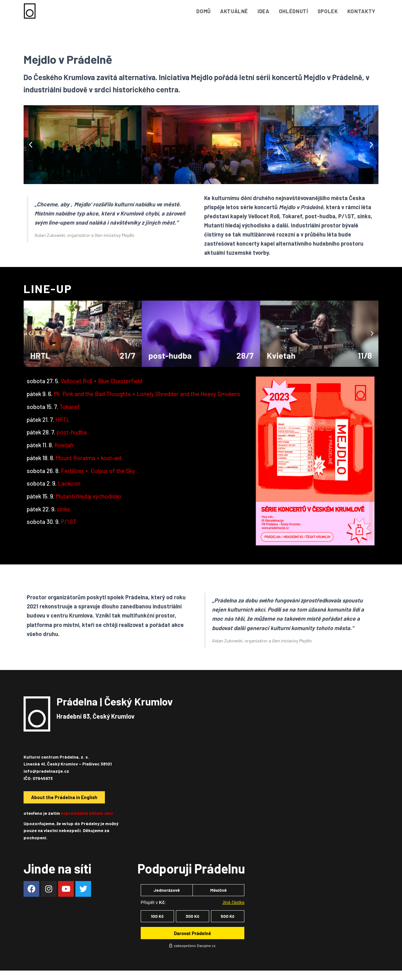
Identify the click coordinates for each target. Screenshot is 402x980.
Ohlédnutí (293, 11)
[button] (31, 145)
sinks (64, 509)
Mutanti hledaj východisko (89, 496)
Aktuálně (234, 11)
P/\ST (69, 522)
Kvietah (64, 445)
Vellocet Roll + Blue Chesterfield (102, 381)
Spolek (328, 11)
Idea (263, 11)
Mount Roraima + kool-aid (89, 458)
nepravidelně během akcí (87, 813)
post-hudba (72, 432)
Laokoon (69, 483)
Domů (204, 11)
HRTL (62, 419)
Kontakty (361, 11)
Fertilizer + (99, 471)
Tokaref (70, 407)
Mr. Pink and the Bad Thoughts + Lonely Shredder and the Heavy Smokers (147, 394)
